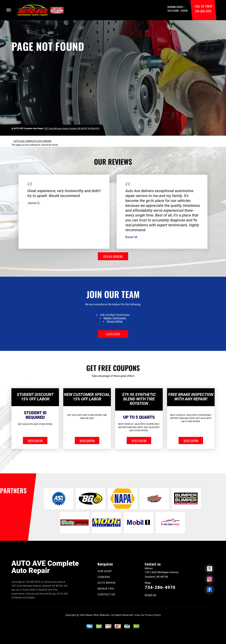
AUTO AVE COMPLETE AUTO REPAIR (32, 141)
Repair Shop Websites (98, 615)
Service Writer (115, 321)
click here (113, 334)
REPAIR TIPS (106, 589)
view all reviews (113, 256)
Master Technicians (115, 318)
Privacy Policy (153, 615)
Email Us (150, 595)
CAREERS (104, 577)
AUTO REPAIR (107, 583)
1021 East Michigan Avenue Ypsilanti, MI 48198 (65, 128)
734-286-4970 (203, 11)
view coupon (35, 440)
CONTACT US (106, 594)
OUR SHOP (105, 571)
